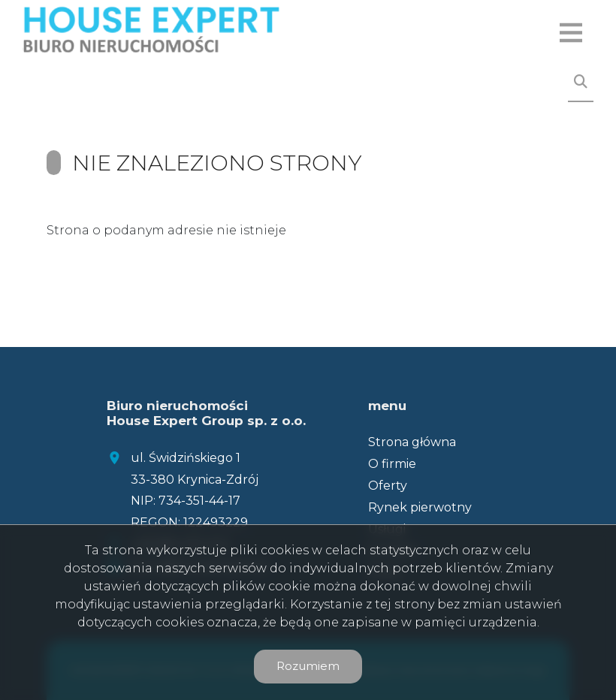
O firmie (392, 464)
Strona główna (412, 442)
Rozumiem (308, 666)
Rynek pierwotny (420, 507)
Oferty (388, 486)
